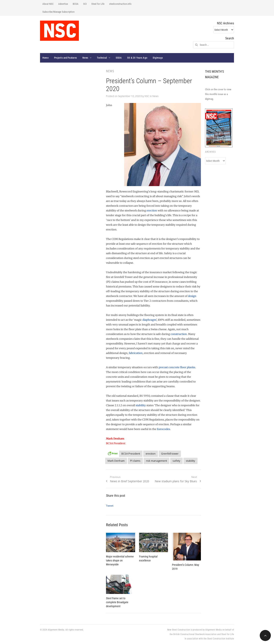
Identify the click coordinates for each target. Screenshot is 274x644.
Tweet (110, 506)
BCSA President (131, 454)
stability (141, 405)
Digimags (158, 58)
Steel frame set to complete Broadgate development (117, 602)
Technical (102, 58)
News (85, 58)
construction (179, 334)
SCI (85, 4)
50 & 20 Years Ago (137, 58)
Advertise (63, 4)
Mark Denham (116, 461)
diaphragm (149, 320)
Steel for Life (98, 4)
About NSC (48, 4)
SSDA (119, 58)
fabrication (136, 353)
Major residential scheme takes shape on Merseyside (120, 560)
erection (152, 211)
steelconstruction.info (120, 4)
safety (176, 461)
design (192, 296)
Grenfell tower (170, 454)
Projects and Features (65, 58)
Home (45, 58)
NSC (147, 96)
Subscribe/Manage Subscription (58, 12)
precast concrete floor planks (177, 367)
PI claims (135, 461)
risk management (157, 461)
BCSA (76, 4)
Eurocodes (163, 429)
